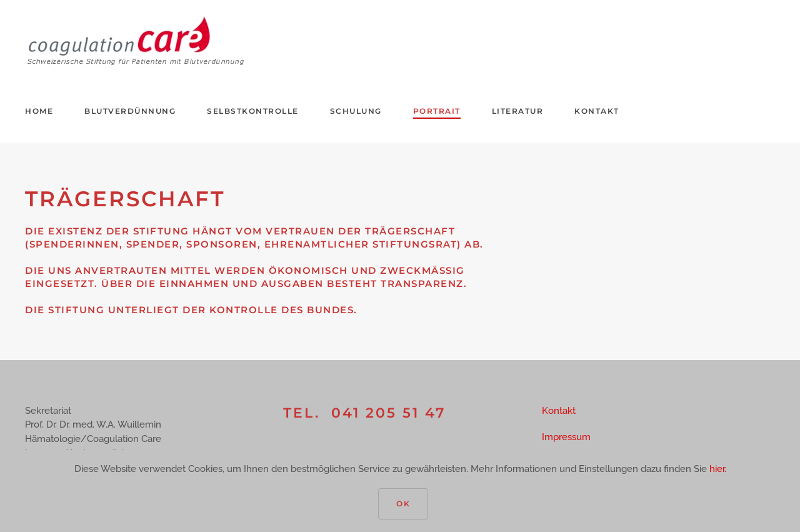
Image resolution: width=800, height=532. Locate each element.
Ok (403, 504)
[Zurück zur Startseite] (136, 40)
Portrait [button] (437, 111)
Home (39, 111)
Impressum (566, 437)
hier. (718, 469)
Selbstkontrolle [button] (253, 111)
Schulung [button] (356, 111)
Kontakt (597, 111)
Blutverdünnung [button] (130, 111)
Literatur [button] (518, 111)
